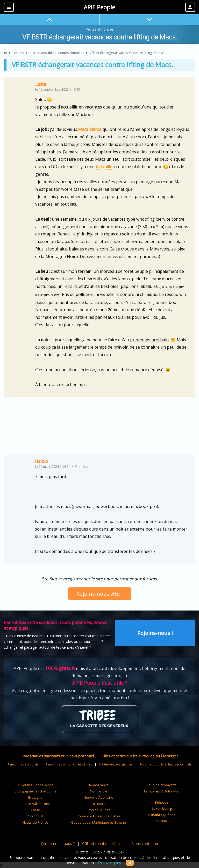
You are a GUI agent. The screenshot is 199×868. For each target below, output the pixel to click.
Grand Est (35, 816)
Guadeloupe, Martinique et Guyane (98, 822)
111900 (81, 467)
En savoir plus (109, 863)
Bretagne (35, 797)
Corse (35, 810)
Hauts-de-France (35, 822)
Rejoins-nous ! (155, 633)
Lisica (41, 84)
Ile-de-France (98, 785)
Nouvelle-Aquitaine (98, 797)
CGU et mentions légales (103, 843)
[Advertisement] (99, 428)
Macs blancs (90, 129)
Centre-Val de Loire (35, 804)
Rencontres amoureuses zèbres (69, 764)
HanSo (41, 461)
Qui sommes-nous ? (58, 843)
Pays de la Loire (99, 810)
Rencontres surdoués (23, 764)
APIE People (99, 7)
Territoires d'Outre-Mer (162, 791)
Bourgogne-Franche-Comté (35, 791)
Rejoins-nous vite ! (100, 594)
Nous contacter (145, 843)
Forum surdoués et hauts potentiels (166, 764)
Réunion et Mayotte (162, 785)
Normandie (99, 791)
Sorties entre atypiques (116, 764)
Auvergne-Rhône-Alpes (35, 785)
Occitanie (99, 804)
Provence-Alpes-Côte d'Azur (99, 816)
